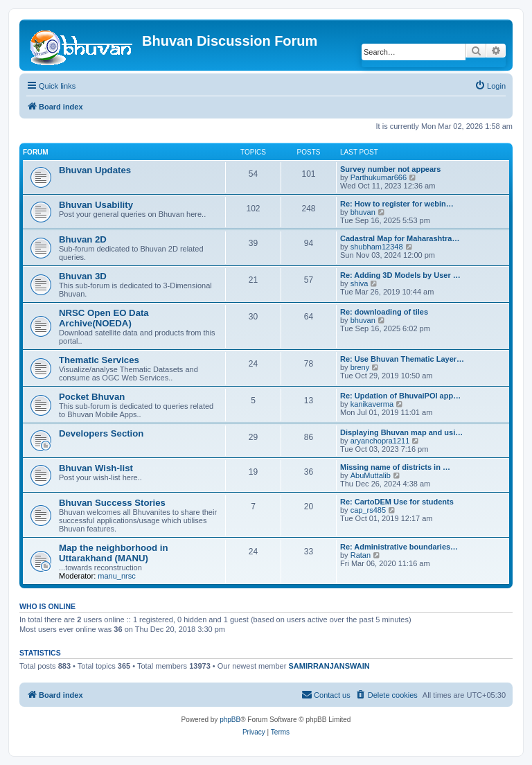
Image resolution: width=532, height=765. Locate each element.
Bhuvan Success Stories (112, 503)
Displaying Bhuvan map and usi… (401, 432)
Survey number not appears (391, 169)
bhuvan (363, 212)
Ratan (361, 555)
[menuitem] (490, 86)
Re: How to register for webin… (397, 204)
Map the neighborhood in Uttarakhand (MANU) (114, 553)
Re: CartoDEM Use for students (397, 502)
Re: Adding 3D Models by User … (400, 275)
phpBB (230, 720)
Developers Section (101, 433)
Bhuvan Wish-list (96, 468)
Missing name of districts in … (395, 467)
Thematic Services (99, 360)
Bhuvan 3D (83, 276)
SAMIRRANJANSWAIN (329, 666)
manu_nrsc (116, 576)
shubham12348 (377, 247)
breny (360, 367)
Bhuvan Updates (95, 170)
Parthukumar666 (379, 177)
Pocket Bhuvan (92, 397)
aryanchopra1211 (380, 441)
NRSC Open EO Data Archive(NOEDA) (104, 318)
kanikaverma (372, 404)
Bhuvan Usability (96, 205)
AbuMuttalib (371, 475)
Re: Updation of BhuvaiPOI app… (400, 396)
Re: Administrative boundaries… (399, 547)
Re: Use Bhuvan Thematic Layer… (402, 359)
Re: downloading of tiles (384, 312)
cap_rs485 (368, 510)
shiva (360, 283)
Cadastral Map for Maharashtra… (400, 238)
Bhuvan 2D (83, 239)
